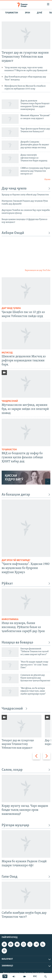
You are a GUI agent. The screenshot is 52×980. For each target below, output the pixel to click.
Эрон (27, 13)
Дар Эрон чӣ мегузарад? (16, 560)
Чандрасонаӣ (10, 401)
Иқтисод (7, 353)
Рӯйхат (26, 584)
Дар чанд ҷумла (26, 189)
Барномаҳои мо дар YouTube (38, 270)
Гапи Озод (26, 877)
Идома (47, 179)
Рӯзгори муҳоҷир (26, 825)
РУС (35, 977)
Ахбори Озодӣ (26, 233)
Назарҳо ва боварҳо (26, 643)
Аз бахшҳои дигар (26, 495)
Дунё (40, 13)
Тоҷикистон (12, 13)
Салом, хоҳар (26, 770)
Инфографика (10, 619)
